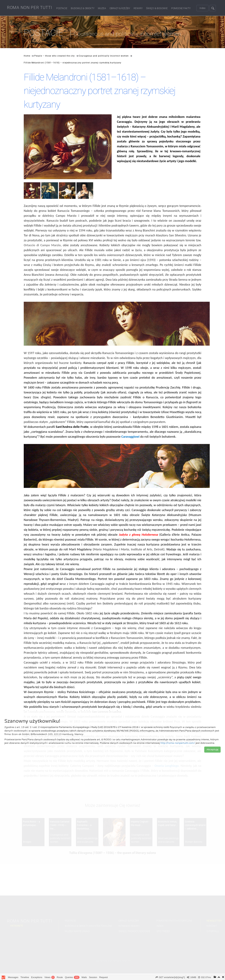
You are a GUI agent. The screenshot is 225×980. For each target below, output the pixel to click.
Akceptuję (212, 749)
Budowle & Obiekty (83, 8)
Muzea (102, 8)
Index (202, 8)
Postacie (62, 8)
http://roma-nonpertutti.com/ (178, 743)
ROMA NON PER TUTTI (30, 8)
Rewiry (138, 8)
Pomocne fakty (181, 8)
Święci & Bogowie (157, 8)
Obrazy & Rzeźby (120, 8)
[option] (33, 191)
